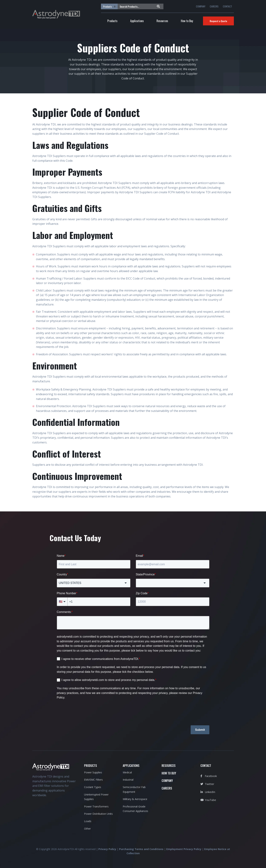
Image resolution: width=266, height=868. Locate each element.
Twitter (207, 784)
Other (87, 829)
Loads (88, 821)
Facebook (209, 776)
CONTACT (227, 6)
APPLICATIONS (131, 766)
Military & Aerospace (135, 799)
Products (112, 21)
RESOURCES (169, 766)
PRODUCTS (91, 766)
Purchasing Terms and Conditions (141, 849)
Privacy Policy (107, 849)
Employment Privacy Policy (184, 849)
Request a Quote (218, 21)
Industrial (128, 780)
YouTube (208, 800)
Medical (127, 772)
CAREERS (214, 6)
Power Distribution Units (98, 814)
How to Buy (187, 21)
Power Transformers (96, 806)
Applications (137, 21)
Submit (200, 730)
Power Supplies (93, 772)
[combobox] (94, 583)
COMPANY (201, 6)
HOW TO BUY (169, 773)
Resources (162, 21)
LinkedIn (208, 792)
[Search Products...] (136, 6)
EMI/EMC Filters (93, 780)
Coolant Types (93, 787)
